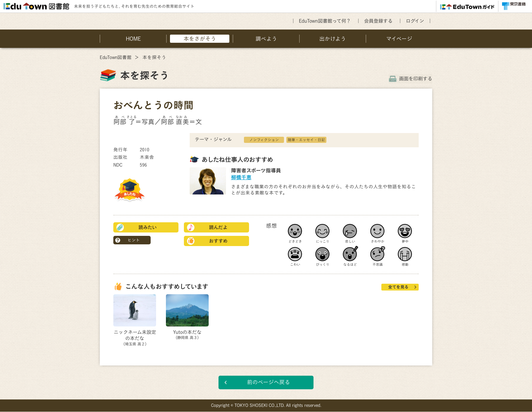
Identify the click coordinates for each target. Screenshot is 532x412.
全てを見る (398, 287)
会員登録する (378, 21)
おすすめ (218, 241)
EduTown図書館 (116, 57)
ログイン (415, 21)
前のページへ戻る (269, 382)
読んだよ (218, 227)
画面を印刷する (416, 79)
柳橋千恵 (241, 177)
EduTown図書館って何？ (325, 21)
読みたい (148, 227)
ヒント (134, 240)
